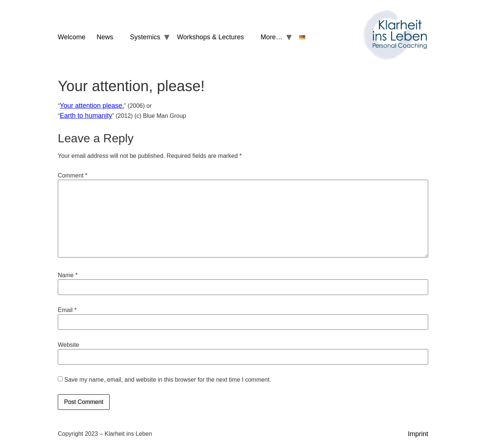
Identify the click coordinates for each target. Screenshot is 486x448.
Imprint (418, 434)
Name (68, 275)
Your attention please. (92, 106)
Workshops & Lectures (211, 37)
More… (271, 37)
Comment (73, 176)
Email (67, 310)
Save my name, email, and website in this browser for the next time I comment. (167, 380)
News (105, 37)
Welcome (72, 37)
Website (69, 345)
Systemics (145, 37)
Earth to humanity (86, 116)
